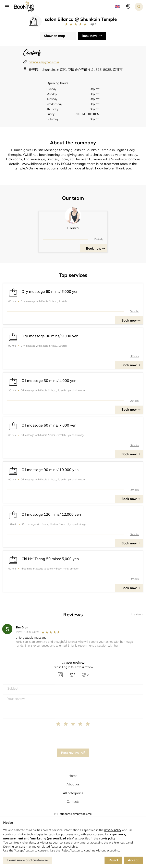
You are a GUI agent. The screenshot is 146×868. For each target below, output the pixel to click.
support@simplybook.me (76, 814)
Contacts (73, 802)
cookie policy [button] (107, 838)
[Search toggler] (139, 7)
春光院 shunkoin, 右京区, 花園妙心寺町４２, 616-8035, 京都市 (76, 70)
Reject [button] (113, 860)
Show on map (54, 36)
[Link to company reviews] (76, 24)
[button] (9, 7)
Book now (89, 36)
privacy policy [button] (113, 830)
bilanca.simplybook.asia (44, 62)
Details (99, 239)
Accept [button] (133, 860)
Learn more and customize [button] (28, 860)
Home (73, 776)
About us (73, 784)
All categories (73, 793)
